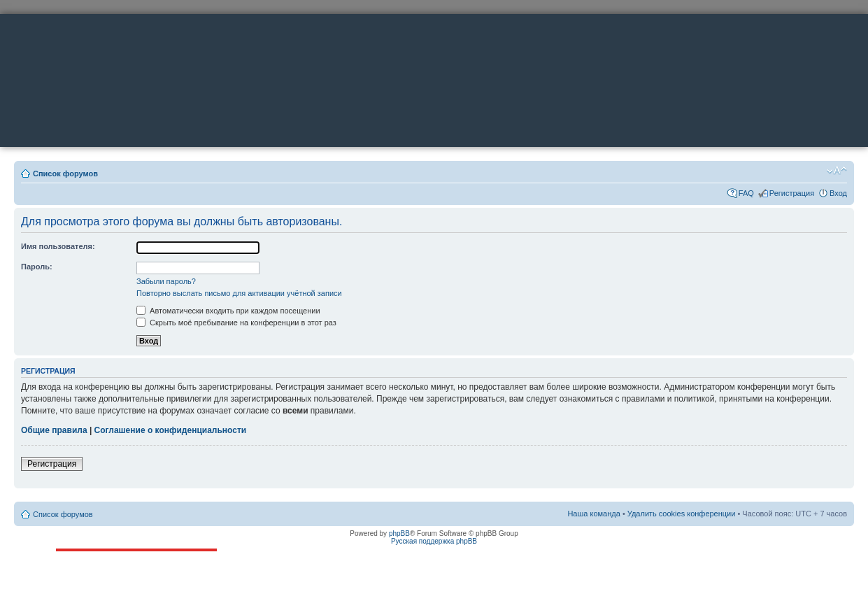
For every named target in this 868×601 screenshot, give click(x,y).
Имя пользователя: (58, 246)
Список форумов (65, 174)
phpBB (399, 533)
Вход (838, 193)
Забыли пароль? (166, 281)
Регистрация (792, 193)
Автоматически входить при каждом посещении (228, 311)
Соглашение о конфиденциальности (171, 430)
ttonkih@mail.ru (107, 586)
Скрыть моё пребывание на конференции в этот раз (236, 323)
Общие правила (54, 430)
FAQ (746, 193)
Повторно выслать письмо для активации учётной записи (239, 293)
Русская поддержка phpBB (434, 541)
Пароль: (37, 267)
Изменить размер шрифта (837, 171)
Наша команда (593, 514)
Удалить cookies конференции (682, 514)
